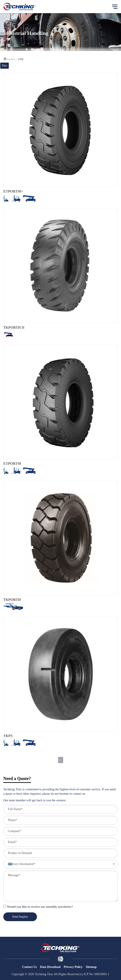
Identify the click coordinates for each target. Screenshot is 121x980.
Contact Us (30, 967)
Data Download (50, 967)
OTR (21, 59)
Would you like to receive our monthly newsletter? (38, 907)
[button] (60, 864)
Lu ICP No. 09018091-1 (95, 974)
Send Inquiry (20, 917)
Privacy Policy (73, 967)
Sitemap (91, 967)
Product (11, 59)
